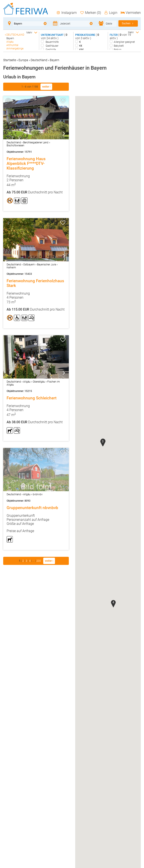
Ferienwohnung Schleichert (32, 398)
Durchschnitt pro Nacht (35, 192)
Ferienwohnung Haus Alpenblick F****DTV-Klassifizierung (26, 164)
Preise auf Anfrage (20, 531)
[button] (103, 443)
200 (39, 561)
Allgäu (27, 382)
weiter (46, 87)
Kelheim (11, 268)
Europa (23, 60)
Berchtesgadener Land (36, 143)
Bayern (55, 60)
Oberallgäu (39, 382)
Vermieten (131, 13)
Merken (90, 13)
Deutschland (39, 60)
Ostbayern (29, 265)
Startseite (10, 60)
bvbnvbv (38, 494)
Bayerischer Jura (46, 265)
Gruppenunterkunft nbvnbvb (32, 508)
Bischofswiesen (15, 145)
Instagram (67, 13)
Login (111, 13)
